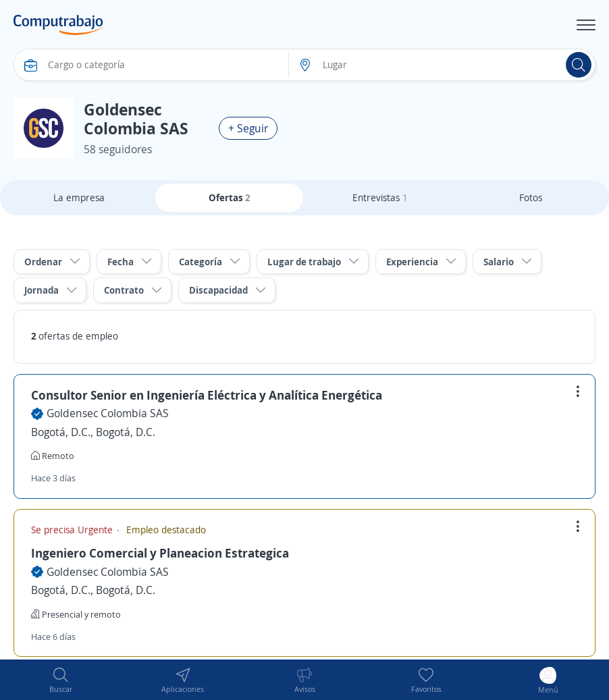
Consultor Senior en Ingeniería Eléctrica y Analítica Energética (207, 395)
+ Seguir (248, 128)
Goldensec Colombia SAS (108, 413)
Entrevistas (380, 197)
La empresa (79, 197)
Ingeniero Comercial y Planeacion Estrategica (160, 553)
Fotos (531, 197)
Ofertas (230, 197)
